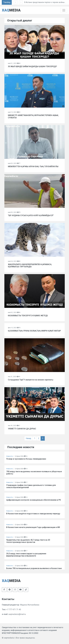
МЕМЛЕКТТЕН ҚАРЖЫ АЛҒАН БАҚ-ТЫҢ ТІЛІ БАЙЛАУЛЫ (33, 166)
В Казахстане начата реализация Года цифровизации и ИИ (33, 527)
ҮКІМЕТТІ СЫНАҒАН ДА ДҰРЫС (22, 429)
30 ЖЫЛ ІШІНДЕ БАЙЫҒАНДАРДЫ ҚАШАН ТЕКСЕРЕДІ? (32, 66)
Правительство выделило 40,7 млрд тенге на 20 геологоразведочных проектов (28, 541)
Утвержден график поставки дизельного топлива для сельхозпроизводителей (31, 486)
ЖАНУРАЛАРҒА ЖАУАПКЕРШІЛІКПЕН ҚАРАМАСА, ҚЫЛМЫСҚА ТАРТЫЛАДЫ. (30, 266)
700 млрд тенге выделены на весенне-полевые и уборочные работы (34, 473)
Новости (9, 456)
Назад (28, 438)
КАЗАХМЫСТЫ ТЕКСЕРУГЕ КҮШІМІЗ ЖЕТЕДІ (28, 316)
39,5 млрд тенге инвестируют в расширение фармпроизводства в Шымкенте (26, 555)
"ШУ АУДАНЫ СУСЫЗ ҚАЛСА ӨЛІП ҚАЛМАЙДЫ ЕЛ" (31, 215)
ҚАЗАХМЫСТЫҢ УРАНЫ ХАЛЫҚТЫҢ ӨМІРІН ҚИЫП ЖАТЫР (34, 331)
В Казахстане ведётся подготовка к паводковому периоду (33, 514)
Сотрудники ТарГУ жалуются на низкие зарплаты (31, 380)
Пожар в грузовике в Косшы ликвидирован (26, 459)
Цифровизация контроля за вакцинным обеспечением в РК (34, 500)
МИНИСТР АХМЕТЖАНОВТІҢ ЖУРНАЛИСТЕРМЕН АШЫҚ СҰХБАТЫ (33, 116)
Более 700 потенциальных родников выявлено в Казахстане (34, 568)
